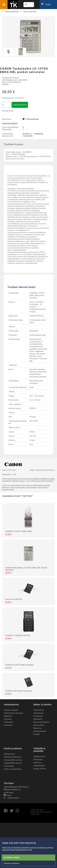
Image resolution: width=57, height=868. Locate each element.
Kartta (8, 795)
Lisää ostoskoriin (20, 105)
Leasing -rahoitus (40, 769)
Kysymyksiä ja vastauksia (13, 713)
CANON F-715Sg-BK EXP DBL (18, 635)
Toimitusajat (38, 716)
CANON (5, 84)
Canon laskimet (28, 12)
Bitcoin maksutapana (41, 722)
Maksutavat (38, 719)
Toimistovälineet (10, 12)
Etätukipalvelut (9, 754)
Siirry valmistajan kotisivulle (42, 470)
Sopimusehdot (39, 725)
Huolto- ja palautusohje (13, 769)
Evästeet (36, 734)
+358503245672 (12, 798)
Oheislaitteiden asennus (13, 763)
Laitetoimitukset (39, 757)
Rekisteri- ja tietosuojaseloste (40, 730)
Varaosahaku (9, 766)
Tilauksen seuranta (11, 710)
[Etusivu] (13, 8)
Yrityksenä (8, 719)
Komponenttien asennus (13, 760)
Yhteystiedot (8, 722)
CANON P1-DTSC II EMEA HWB (18, 531)
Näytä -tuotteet (9, 470)
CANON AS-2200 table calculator (19, 665)
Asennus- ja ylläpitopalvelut (39, 764)
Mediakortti (8, 716)
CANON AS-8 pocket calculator (19, 691)
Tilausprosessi (39, 710)
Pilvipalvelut (38, 760)
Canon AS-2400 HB (13, 599)
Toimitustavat (38, 713)
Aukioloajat (8, 725)
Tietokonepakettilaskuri (13, 757)
